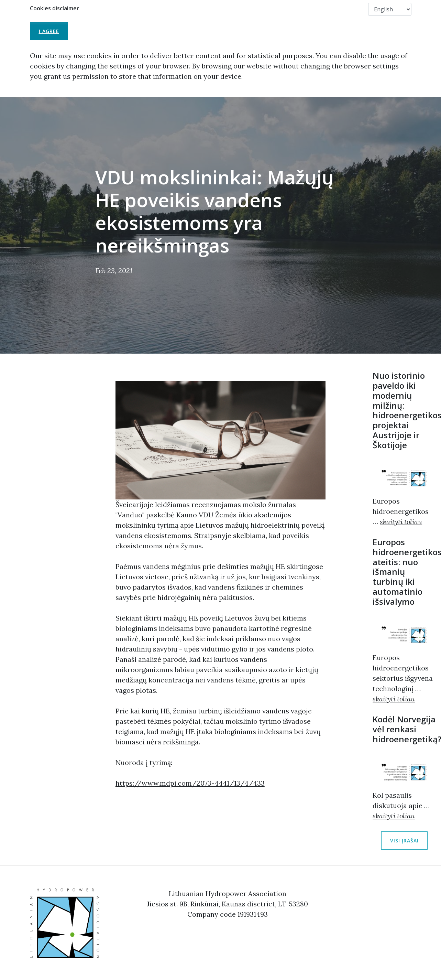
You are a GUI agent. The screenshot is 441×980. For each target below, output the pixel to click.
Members (315, 9)
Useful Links (276, 9)
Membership (233, 9)
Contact (350, 9)
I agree (49, 31)
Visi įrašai (404, 841)
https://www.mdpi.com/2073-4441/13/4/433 (190, 783)
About (198, 9)
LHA (172, 9)
